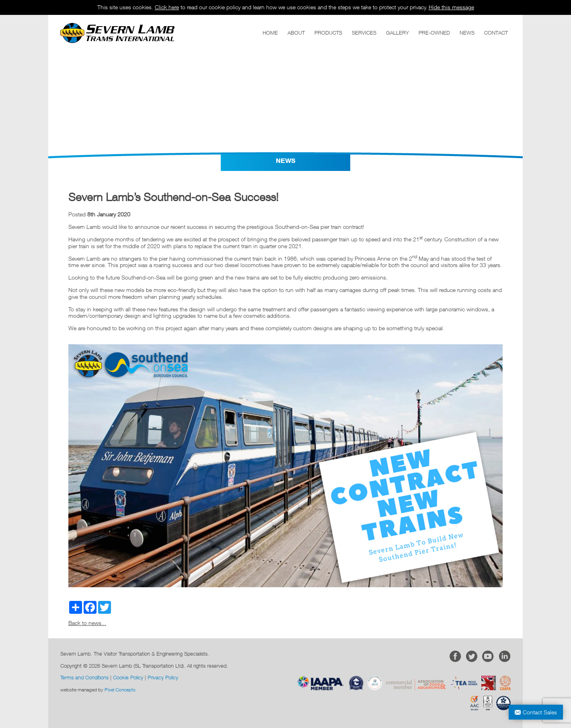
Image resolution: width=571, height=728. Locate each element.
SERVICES (364, 33)
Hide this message (451, 7)
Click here (167, 7)
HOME (270, 33)
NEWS (467, 33)
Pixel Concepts (120, 690)
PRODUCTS (328, 33)
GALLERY (397, 33)
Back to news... (87, 623)
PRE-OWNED (434, 33)
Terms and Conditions (84, 677)
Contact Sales (540, 712)
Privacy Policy (163, 677)
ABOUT (296, 33)
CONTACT (496, 33)
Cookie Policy (128, 677)
